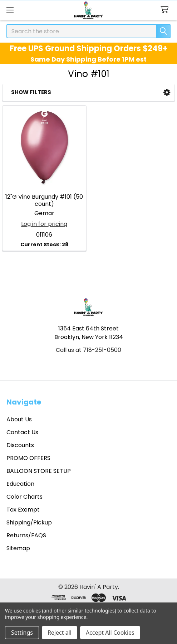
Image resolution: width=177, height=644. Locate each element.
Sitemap (18, 548)
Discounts (20, 445)
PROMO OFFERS (28, 458)
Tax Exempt (23, 510)
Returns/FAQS (26, 535)
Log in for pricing (44, 224)
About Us (19, 419)
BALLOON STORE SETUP (39, 471)
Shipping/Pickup (29, 522)
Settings (22, 633)
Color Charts (24, 497)
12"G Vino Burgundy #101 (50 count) (44, 200)
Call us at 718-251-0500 (88, 350)
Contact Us (22, 432)
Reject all (60, 633)
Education (20, 484)
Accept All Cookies (110, 633)
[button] (167, 93)
